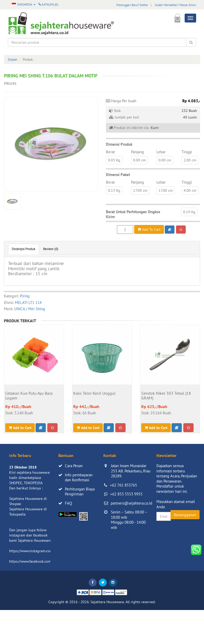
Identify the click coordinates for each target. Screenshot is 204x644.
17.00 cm (140, 190)
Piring (25, 296)
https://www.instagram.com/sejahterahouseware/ (48, 551)
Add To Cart (149, 229)
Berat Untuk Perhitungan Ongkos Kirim (133, 214)
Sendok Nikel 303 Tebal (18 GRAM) (166, 396)
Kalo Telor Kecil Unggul (94, 393)
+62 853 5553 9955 (126, 494)
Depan (13, 60)
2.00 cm (190, 160)
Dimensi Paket (118, 175)
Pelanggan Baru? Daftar (132, 5)
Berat (110, 152)
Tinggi (187, 152)
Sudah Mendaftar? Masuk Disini (175, 5)
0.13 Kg (114, 190)
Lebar (161, 152)
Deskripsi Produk (24, 249)
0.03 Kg (114, 160)
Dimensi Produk (119, 144)
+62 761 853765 (123, 485)
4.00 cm (190, 190)
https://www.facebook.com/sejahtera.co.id (42, 561)
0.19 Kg (189, 212)
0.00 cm (139, 160)
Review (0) (51, 249)
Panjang (137, 152)
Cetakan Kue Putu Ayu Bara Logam (29, 396)
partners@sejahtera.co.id (131, 503)
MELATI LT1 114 (28, 303)
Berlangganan (185, 515)
